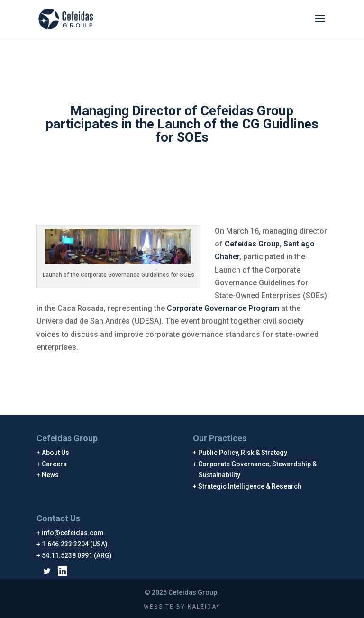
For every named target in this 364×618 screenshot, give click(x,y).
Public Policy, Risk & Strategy (243, 453)
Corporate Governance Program (223, 308)
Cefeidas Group (252, 244)
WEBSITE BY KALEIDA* (182, 607)
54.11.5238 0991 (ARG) (77, 555)
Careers (55, 464)
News (50, 475)
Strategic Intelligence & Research (250, 486)
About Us (56, 453)
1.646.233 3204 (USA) (75, 544)
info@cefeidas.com (73, 533)
